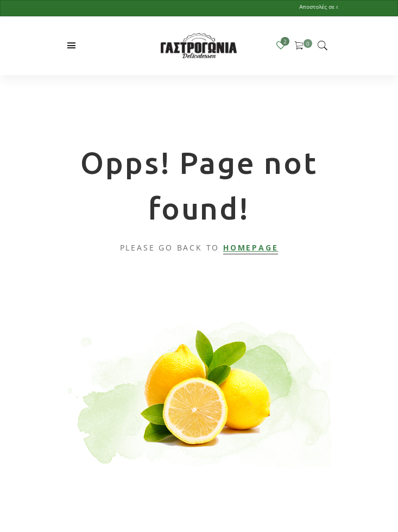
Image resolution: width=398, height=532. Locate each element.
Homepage (251, 248)
